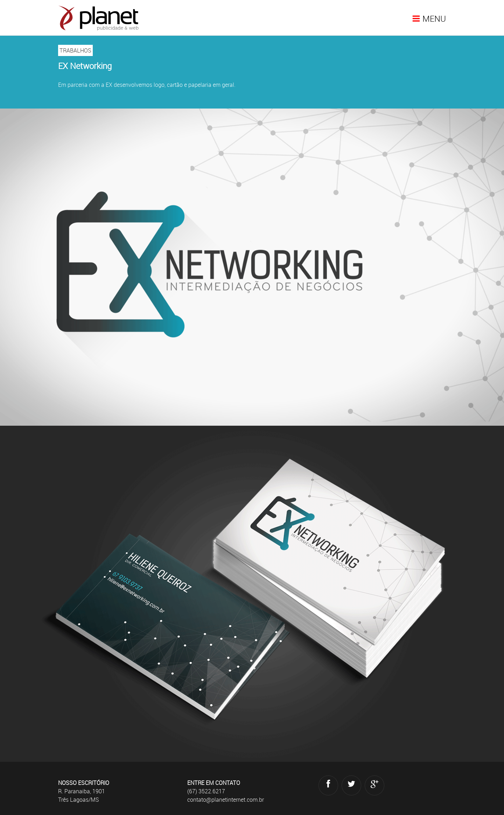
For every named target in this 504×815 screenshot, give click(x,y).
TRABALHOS (75, 50)
